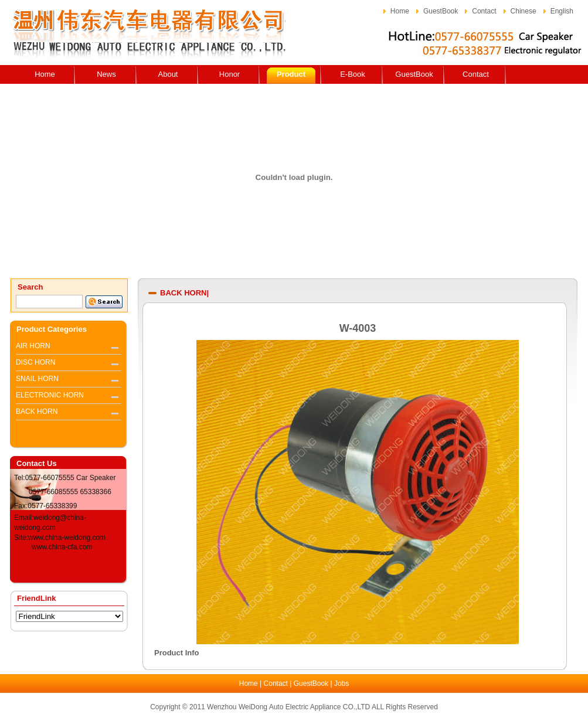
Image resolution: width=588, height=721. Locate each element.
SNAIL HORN (37, 379)
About (168, 74)
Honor (230, 74)
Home (400, 11)
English (562, 11)
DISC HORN (35, 362)
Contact (484, 11)
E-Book (353, 74)
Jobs (341, 683)
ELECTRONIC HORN (50, 395)
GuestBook (441, 11)
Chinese (524, 11)
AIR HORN (33, 346)
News (106, 74)
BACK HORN (37, 411)
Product (291, 74)
